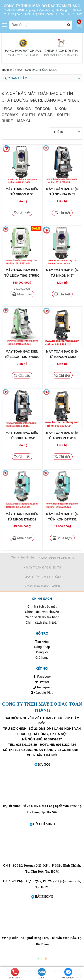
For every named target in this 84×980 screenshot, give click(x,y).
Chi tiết (24, 213)
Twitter (42, 682)
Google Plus (42, 693)
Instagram (42, 687)
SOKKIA (24, 109)
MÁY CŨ (24, 121)
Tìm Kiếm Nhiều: (23, 557)
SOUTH (28, 115)
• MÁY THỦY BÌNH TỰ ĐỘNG (42, 577)
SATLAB (46, 115)
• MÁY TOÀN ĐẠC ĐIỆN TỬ (43, 567)
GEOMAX (10, 115)
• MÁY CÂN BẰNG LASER (43, 586)
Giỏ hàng (42, 658)
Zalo (42, 973)
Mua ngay (24, 294)
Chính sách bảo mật (42, 606)
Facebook (42, 677)
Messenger (68, 973)
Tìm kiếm (42, 641)
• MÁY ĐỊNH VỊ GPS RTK (57, 558)
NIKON (61, 109)
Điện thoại (15, 973)
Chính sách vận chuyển (42, 612)
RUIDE (7, 121)
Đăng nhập (42, 647)
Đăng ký (42, 652)
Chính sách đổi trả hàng (42, 617)
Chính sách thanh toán (42, 623)
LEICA (7, 109)
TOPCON (43, 109)
